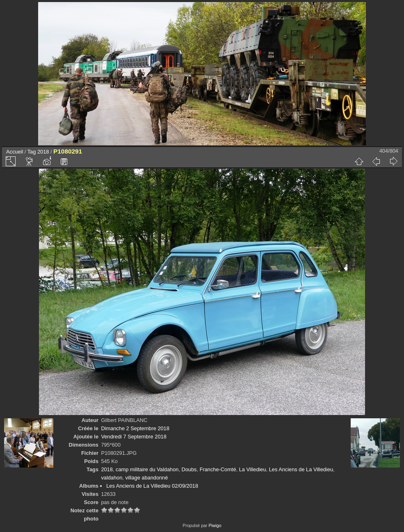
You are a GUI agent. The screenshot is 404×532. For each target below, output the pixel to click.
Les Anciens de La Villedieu (301, 469)
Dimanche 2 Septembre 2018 (135, 428)
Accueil (15, 152)
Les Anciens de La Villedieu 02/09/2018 (152, 486)
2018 (43, 152)
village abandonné (146, 478)
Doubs (189, 469)
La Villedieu (253, 469)
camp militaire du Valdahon (147, 469)
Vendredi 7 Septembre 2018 (134, 437)
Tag (32, 152)
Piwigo (215, 525)
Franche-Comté (218, 469)
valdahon (112, 478)
